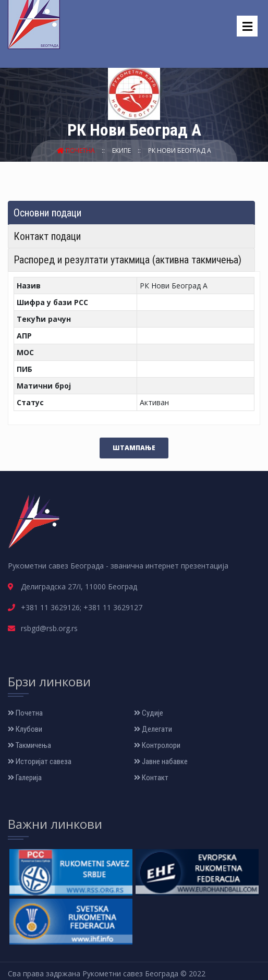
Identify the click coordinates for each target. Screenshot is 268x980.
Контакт (151, 778)
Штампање (134, 448)
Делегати (153, 729)
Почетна (77, 150)
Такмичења (29, 745)
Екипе (122, 150)
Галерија (25, 778)
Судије (149, 713)
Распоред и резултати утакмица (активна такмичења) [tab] (127, 260)
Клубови (25, 729)
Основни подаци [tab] (47, 213)
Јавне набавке (161, 761)
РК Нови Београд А (180, 150)
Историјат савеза (40, 761)
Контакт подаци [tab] (47, 236)
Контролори (157, 745)
